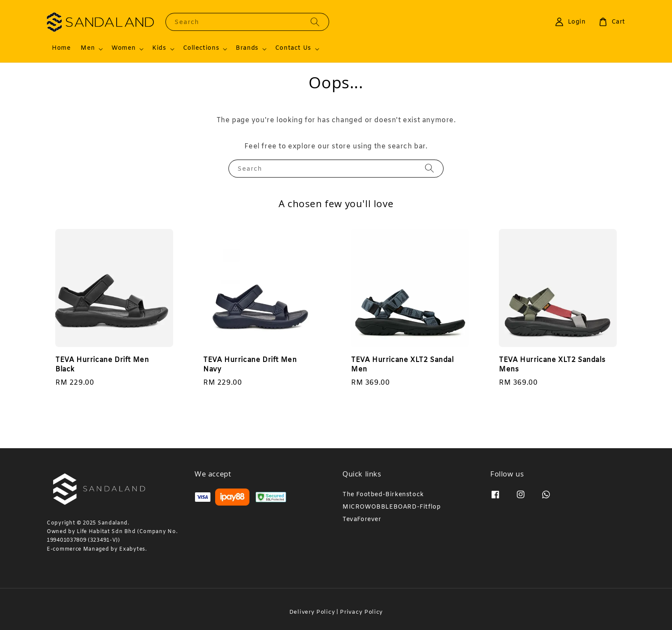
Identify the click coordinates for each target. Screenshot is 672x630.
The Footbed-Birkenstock (383, 495)
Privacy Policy (361, 612)
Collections (201, 48)
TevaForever (362, 520)
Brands (247, 48)
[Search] (315, 22)
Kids (159, 48)
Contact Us (293, 48)
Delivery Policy (312, 612)
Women (123, 48)
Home (61, 48)
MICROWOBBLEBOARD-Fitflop (391, 507)
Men (88, 48)
